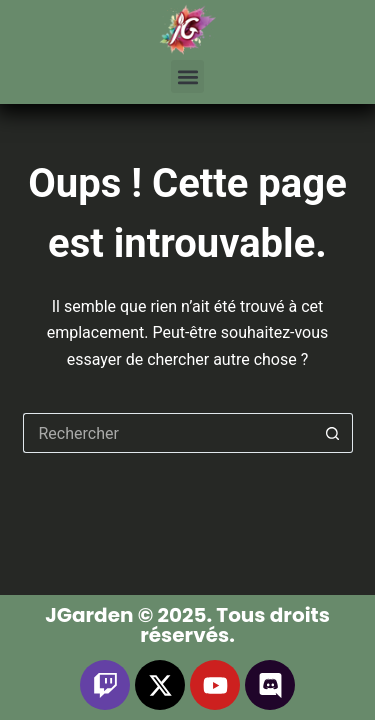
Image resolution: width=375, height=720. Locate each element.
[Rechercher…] (168, 433)
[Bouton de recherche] (333, 433)
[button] (187, 76)
